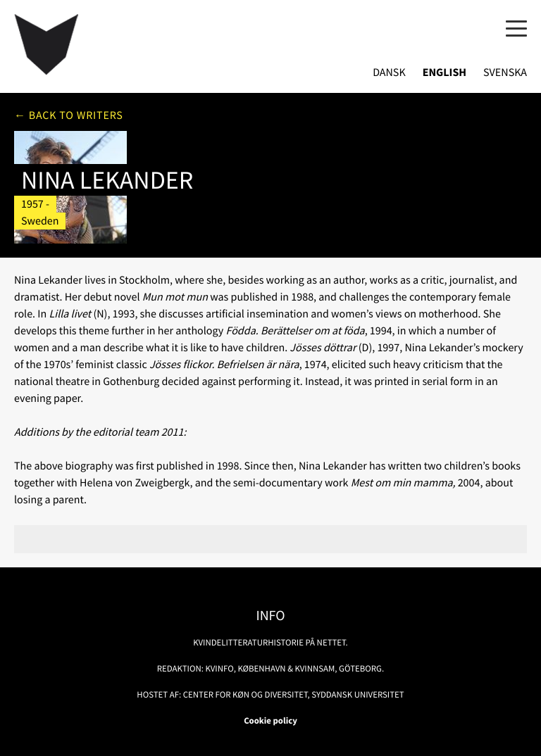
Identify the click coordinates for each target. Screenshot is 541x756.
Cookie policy (270, 721)
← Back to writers (69, 115)
